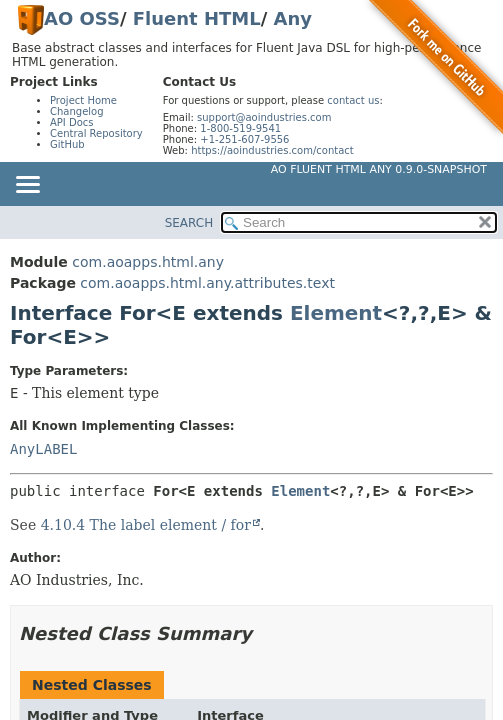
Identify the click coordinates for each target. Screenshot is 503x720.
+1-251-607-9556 (244, 139)
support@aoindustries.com (264, 117)
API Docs (72, 122)
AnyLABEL (43, 449)
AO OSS (82, 18)
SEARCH (189, 223)
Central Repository (96, 133)
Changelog (77, 111)
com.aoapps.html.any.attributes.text (207, 283)
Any (293, 18)
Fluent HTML (197, 18)
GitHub (67, 144)
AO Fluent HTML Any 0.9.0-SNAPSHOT (379, 169)
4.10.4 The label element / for (146, 525)
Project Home (83, 100)
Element (336, 313)
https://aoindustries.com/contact (272, 150)
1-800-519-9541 (240, 128)
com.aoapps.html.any (148, 262)
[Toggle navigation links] (27, 186)
